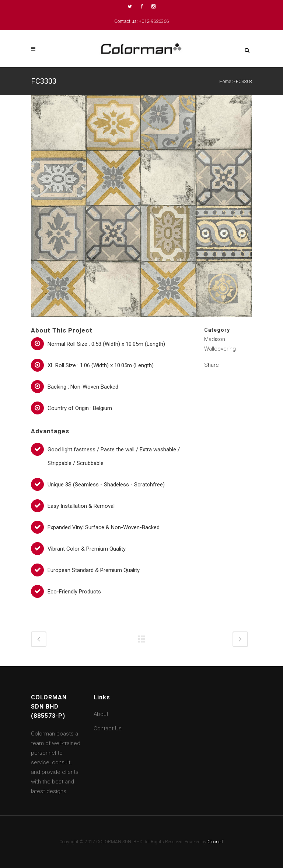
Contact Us (108, 728)
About (101, 714)
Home (225, 81)
